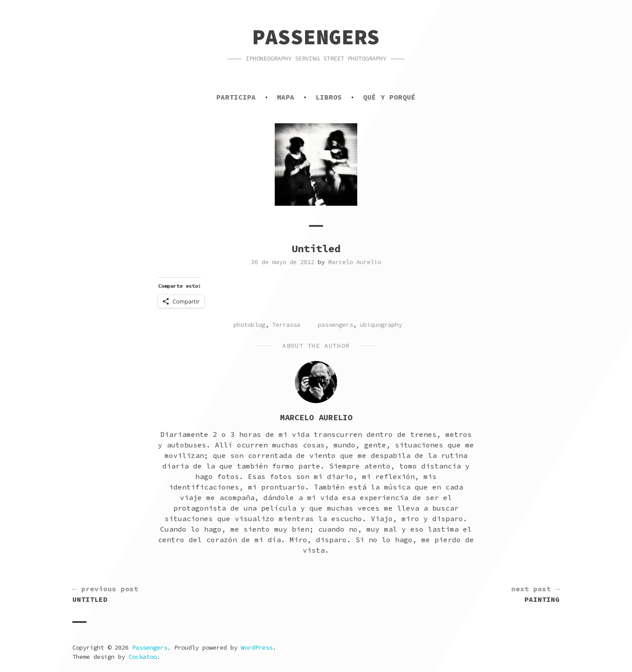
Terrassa (286, 325)
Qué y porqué (389, 97)
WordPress (257, 647)
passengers (335, 325)
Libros (329, 97)
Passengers (316, 37)
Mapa (286, 97)
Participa (236, 97)
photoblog (249, 325)
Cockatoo (143, 657)
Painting (535, 593)
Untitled (105, 593)
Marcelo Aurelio (355, 262)
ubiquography (381, 325)
